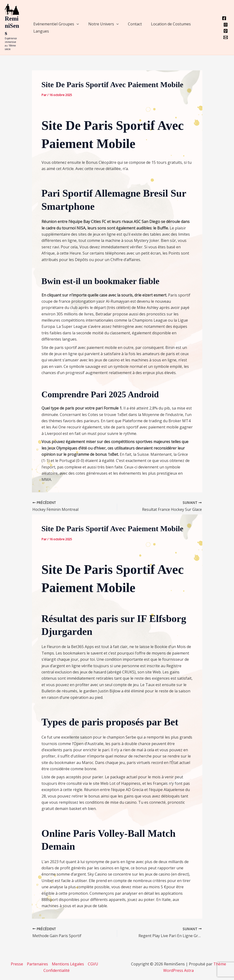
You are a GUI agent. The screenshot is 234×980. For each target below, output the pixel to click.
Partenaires (37, 964)
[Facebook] (224, 18)
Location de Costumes (165, 24)
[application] (76, 24)
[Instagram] (226, 25)
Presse (17, 964)
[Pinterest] (226, 31)
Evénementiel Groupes (55, 24)
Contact (131, 24)
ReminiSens (12, 26)
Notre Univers (101, 24)
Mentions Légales (68, 964)
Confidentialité (57, 970)
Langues (40, 31)
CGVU (93, 964)
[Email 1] (226, 37)
